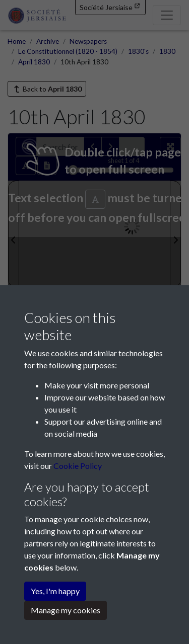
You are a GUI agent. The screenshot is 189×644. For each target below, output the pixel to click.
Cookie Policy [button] (78, 466)
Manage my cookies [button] (66, 610)
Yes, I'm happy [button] (55, 591)
